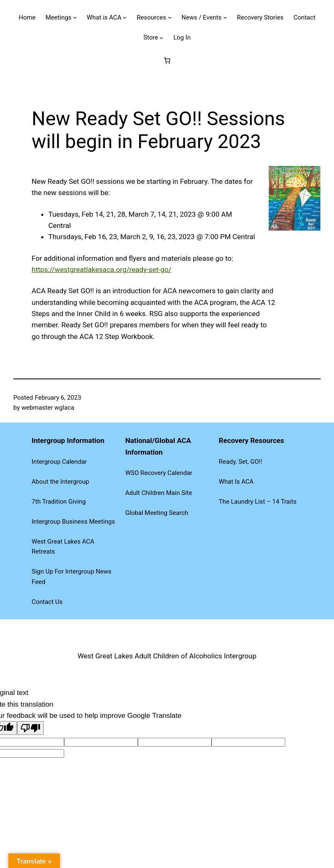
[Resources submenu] (170, 17)
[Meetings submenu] (75, 17)
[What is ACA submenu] (125, 17)
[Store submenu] (161, 37)
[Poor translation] (30, 728)
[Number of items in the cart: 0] (167, 60)
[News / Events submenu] (225, 17)
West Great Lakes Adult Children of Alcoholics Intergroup (167, 656)
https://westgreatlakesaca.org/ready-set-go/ (102, 270)
